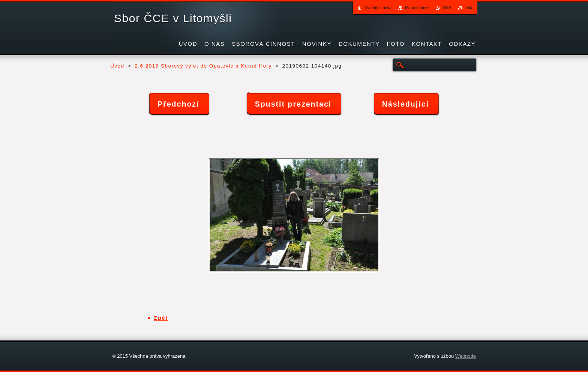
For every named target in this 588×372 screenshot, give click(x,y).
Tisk (469, 8)
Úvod (117, 66)
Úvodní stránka (378, 8)
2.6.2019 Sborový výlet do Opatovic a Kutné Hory (203, 66)
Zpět (161, 318)
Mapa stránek (417, 8)
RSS (447, 8)
